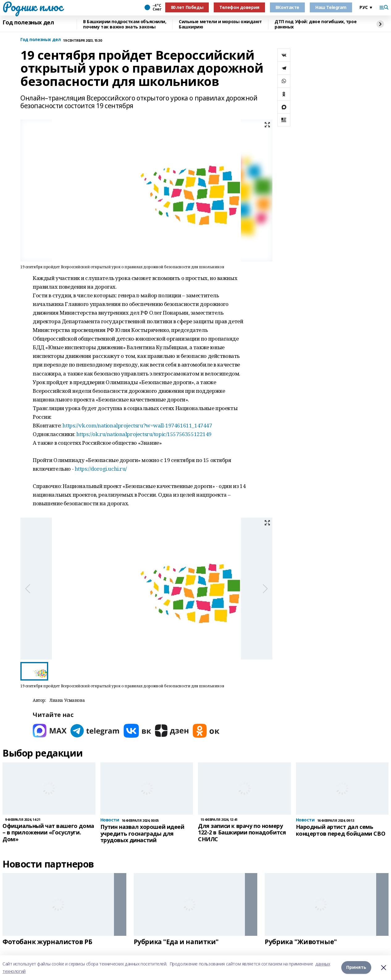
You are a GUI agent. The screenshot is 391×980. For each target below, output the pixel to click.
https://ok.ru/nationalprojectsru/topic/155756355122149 (144, 434)
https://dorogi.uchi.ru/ (101, 469)
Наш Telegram (331, 7)
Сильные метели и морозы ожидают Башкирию (220, 24)
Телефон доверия (239, 7)
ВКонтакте (287, 7)
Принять (356, 967)
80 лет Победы (187, 7)
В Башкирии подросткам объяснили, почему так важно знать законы (125, 24)
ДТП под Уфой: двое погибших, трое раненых (315, 24)
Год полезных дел (28, 23)
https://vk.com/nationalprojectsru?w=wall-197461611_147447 (137, 425)
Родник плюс (32, 6)
